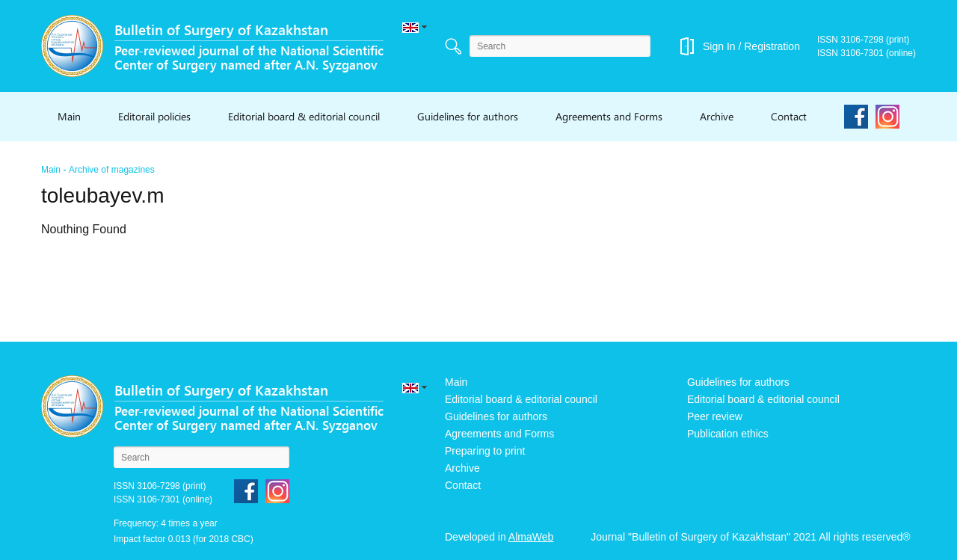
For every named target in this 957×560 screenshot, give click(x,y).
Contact (789, 116)
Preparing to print (485, 451)
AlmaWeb (531, 537)
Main (69, 116)
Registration (772, 46)
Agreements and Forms (609, 116)
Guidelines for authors (468, 116)
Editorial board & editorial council (304, 116)
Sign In (719, 46)
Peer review (715, 416)
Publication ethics (728, 434)
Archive (717, 116)
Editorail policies (154, 116)
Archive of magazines (112, 170)
